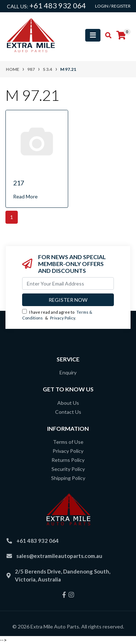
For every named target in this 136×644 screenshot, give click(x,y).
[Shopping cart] (121, 35)
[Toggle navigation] (93, 35)
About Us (68, 403)
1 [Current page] (12, 217)
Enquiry (68, 372)
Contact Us (68, 412)
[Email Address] (68, 284)
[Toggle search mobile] (106, 35)
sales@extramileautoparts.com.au (59, 556)
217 (18, 183)
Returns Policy (68, 460)
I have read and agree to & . (57, 315)
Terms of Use (68, 442)
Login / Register (113, 6)
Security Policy (68, 469)
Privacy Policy (63, 318)
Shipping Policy (68, 478)
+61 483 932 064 (58, 5)
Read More (25, 196)
